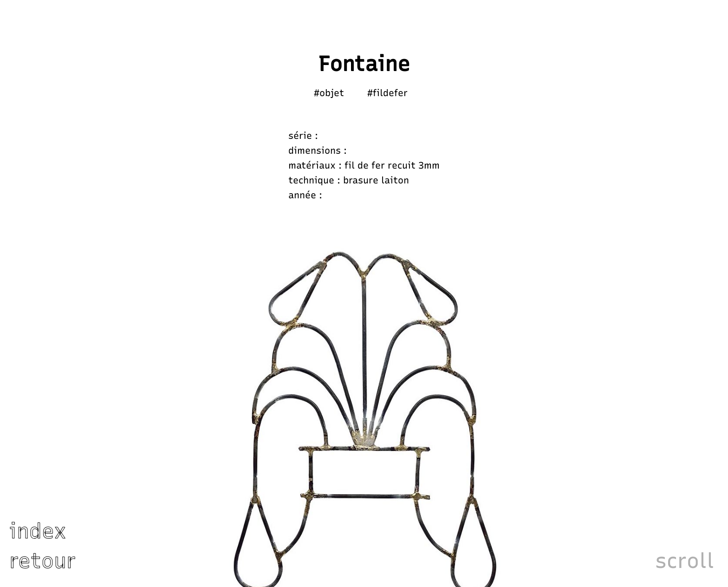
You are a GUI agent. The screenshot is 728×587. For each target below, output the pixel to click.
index (38, 531)
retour (42, 561)
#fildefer (387, 93)
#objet (329, 93)
